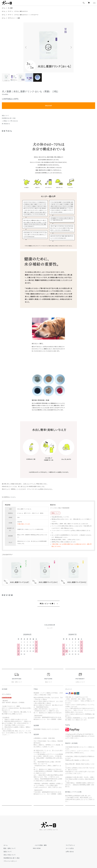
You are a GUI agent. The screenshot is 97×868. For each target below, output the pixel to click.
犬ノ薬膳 (10, 8)
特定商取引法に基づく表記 (9, 118)
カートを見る (68, 848)
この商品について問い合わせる (10, 121)
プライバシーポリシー (9, 861)
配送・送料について (8, 848)
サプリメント (11, 18)
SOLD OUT (48, 106)
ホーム (4, 8)
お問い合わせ (68, 852)
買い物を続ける (6, 124)
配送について (56, 513)
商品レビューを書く (48, 604)
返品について (5, 116)
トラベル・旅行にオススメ (21, 11)
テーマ (10, 11)
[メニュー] (94, 3)
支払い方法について (8, 855)
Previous (26, 47)
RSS (34, 848)
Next (71, 47)
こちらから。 (13, 497)
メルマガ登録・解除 (39, 845)
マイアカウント (69, 845)
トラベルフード (34, 15)
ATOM (39, 848)
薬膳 (19, 18)
